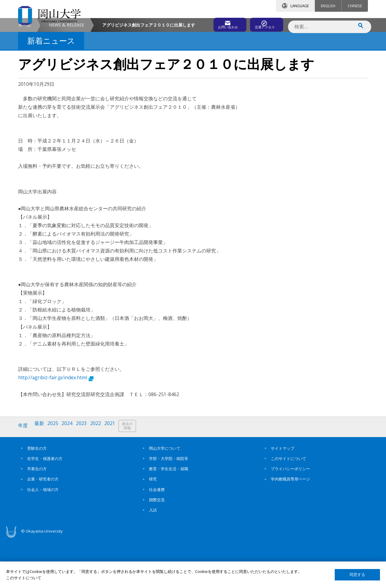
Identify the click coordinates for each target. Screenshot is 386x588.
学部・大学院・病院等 (169, 507)
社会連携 (157, 538)
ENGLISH (328, 6)
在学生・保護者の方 (45, 507)
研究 (153, 528)
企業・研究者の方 (43, 528)
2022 (100, 477)
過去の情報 (134, 477)
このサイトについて (288, 507)
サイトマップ (283, 497)
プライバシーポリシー (290, 518)
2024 (70, 477)
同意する (357, 575)
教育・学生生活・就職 (169, 518)
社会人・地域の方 (43, 538)
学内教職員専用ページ (290, 528)
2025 (55, 477)
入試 (153, 559)
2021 (115, 477)
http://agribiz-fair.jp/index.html (56, 428)
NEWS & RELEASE (66, 76)
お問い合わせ (209, 23)
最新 (41, 477)
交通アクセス (263, 23)
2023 (85, 477)
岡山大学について (165, 497)
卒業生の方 (37, 518)
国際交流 (157, 549)
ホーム (24, 76)
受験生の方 (37, 497)
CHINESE (355, 6)
